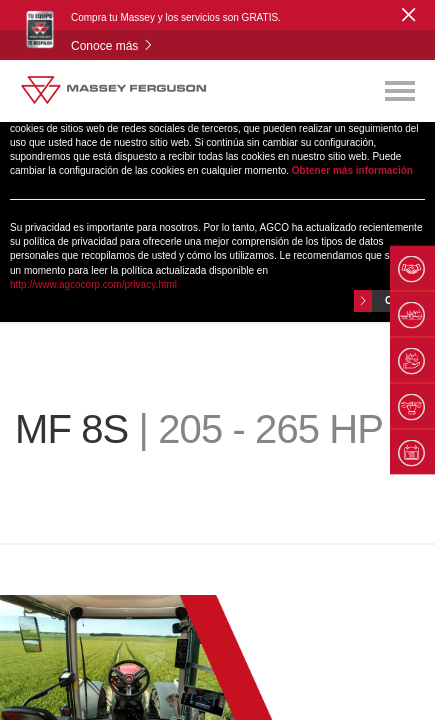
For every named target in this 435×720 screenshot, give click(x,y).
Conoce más (112, 46)
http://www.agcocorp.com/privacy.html (93, 284)
